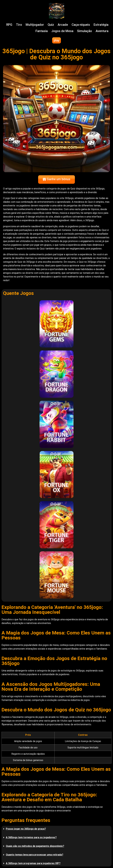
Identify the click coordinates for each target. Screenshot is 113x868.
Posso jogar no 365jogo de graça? (26, 829)
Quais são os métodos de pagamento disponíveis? (35, 846)
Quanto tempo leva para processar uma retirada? (35, 855)
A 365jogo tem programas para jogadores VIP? (33, 863)
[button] (56, 829)
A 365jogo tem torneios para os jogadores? (31, 837)
